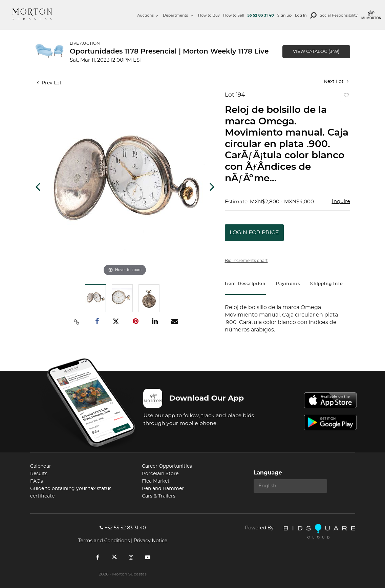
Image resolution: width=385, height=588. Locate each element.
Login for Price (254, 232)
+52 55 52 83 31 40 (123, 528)
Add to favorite (345, 97)
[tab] (245, 285)
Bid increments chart (246, 261)
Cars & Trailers (159, 496)
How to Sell (234, 15)
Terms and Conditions (104, 541)
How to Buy (209, 15)
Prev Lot (49, 83)
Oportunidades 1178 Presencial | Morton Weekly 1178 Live (169, 52)
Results (39, 474)
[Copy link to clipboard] (77, 322)
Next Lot (336, 82)
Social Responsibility (339, 15)
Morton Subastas (32, 14)
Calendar (41, 466)
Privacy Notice (151, 541)
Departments (178, 15)
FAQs (37, 481)
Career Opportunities (167, 466)
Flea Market (156, 481)
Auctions (147, 15)
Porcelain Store (160, 474)
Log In (301, 15)
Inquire (341, 201)
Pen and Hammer (163, 489)
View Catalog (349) (316, 52)
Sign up (284, 15)
